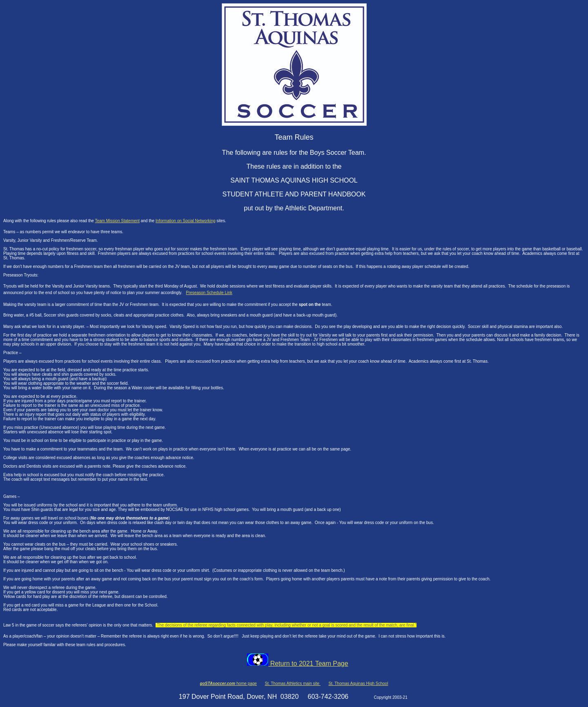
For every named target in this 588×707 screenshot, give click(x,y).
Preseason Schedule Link (209, 293)
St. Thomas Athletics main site (293, 684)
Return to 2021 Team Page (297, 664)
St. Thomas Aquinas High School (358, 684)
